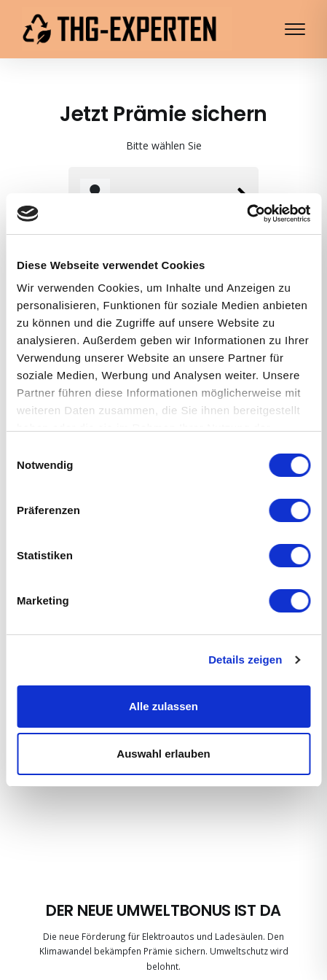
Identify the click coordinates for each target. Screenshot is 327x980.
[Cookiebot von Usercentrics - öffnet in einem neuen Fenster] (247, 214)
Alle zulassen (163, 706)
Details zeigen (245, 660)
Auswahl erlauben (163, 754)
